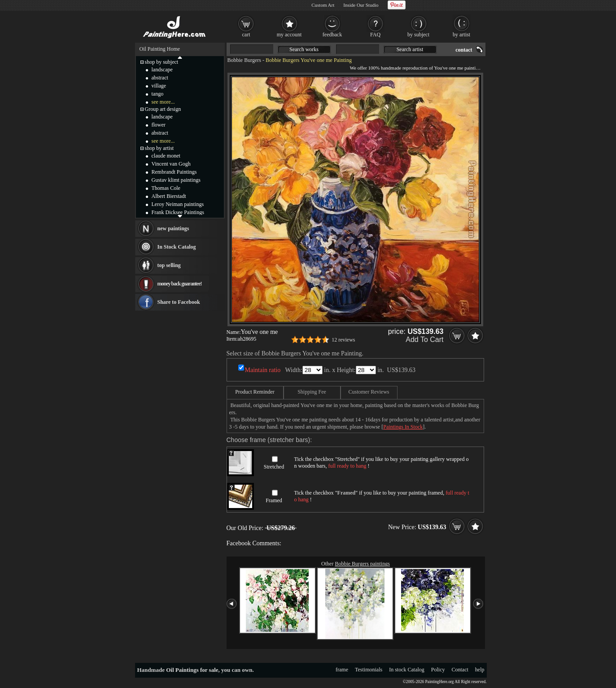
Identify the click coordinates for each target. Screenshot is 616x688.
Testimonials (369, 670)
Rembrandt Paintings (174, 172)
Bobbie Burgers (244, 60)
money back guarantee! (180, 284)
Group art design (163, 109)
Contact (460, 670)
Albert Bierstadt (169, 196)
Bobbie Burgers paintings (362, 564)
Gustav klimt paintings (176, 180)
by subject (418, 35)
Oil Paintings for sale (192, 670)
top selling (169, 265)
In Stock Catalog (177, 247)
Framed (274, 500)
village (159, 86)
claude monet (166, 156)
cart (246, 35)
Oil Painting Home (160, 49)
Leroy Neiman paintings (178, 204)
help (480, 670)
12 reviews (343, 340)
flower (159, 125)
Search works (304, 49)
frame (342, 670)
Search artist (410, 49)
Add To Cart (424, 340)
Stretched (274, 467)
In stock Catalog (407, 670)
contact (464, 50)
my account (289, 35)
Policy (438, 670)
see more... (163, 102)
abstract (160, 78)
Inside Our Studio (361, 5)
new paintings (173, 228)
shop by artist (159, 148)
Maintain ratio (263, 370)
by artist (461, 35)
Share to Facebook (179, 302)
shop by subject (162, 62)
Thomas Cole (166, 188)
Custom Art (323, 5)
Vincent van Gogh (171, 164)
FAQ (375, 35)
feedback (332, 35)
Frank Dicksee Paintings (178, 212)
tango (158, 94)
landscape (162, 70)
